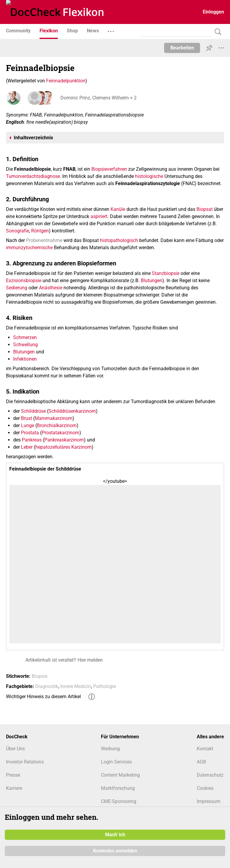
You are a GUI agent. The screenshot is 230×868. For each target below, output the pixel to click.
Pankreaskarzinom (64, 440)
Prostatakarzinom (60, 433)
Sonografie (18, 231)
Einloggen (213, 12)
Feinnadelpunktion (66, 81)
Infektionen (25, 359)
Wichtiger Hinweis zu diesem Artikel (43, 697)
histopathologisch (119, 240)
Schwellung (25, 345)
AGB (201, 762)
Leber (27, 447)
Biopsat (205, 209)
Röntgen (40, 231)
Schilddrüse (33, 411)
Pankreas (32, 440)
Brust (27, 418)
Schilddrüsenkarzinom (72, 411)
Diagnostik (47, 686)
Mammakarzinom (54, 418)
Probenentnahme (44, 240)
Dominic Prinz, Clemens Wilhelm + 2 (98, 98)
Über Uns (15, 749)
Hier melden (90, 660)
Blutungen (152, 280)
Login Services (116, 762)
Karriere (14, 788)
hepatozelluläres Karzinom (63, 447)
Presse (13, 775)
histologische (149, 176)
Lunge (28, 425)
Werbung (110, 749)
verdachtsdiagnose (40, 176)
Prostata (30, 433)
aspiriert (99, 216)
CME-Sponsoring (119, 801)
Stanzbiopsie (166, 273)
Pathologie (105, 686)
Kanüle (118, 209)
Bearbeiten (182, 48)
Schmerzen (25, 337)
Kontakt (205, 749)
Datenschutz (210, 775)
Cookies (205, 788)
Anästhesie (51, 288)
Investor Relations (25, 762)
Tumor (13, 176)
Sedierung (17, 288)
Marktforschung (118, 788)
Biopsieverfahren (109, 169)
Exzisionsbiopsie (24, 280)
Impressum (209, 801)
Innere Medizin (76, 686)
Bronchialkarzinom (57, 425)
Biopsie (40, 676)
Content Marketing (120, 775)
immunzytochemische (29, 248)
